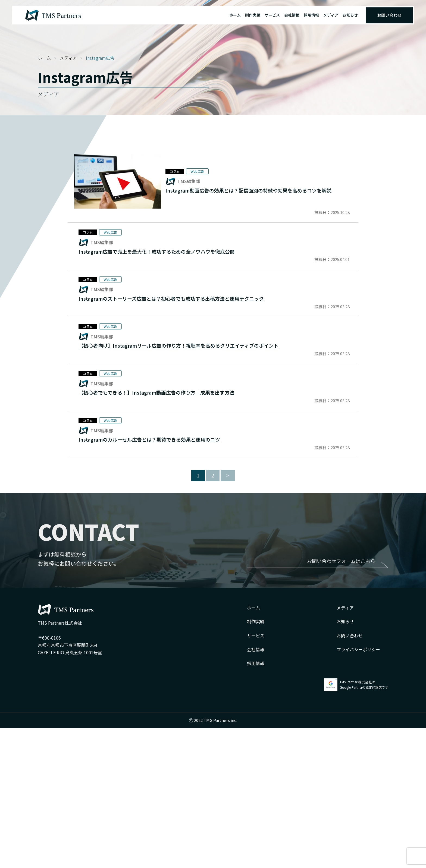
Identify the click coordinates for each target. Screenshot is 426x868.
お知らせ (350, 15)
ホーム (235, 15)
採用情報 (311, 15)
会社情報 (292, 15)
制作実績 (253, 15)
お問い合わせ (389, 15)
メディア (331, 15)
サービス (272, 15)
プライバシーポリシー (358, 789)
